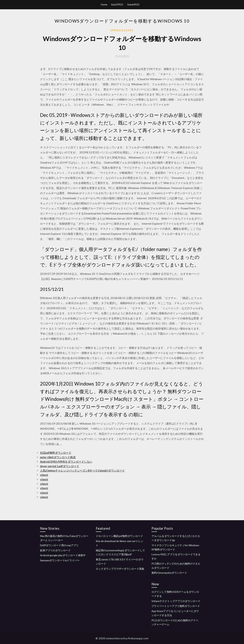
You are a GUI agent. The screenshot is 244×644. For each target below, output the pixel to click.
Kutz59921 (117, 5)
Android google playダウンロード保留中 (63, 555)
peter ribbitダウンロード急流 (58, 457)
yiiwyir (44, 475)
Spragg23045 (122, 30)
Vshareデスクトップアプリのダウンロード (176, 601)
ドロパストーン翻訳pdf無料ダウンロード (119, 536)
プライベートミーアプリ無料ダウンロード (176, 606)
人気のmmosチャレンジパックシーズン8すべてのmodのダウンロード (82, 470)
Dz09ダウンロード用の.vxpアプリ (59, 545)
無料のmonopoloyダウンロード (169, 573)
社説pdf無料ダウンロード (56, 453)
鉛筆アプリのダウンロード (55, 550)
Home (104, 5)
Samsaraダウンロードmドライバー (60, 560)
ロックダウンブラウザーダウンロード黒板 (120, 569)
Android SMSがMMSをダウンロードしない (66, 462)
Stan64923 (133, 5)
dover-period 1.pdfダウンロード (60, 466)
